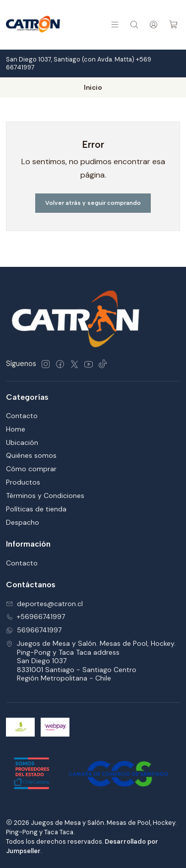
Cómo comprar (31, 469)
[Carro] (173, 25)
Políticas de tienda (36, 509)
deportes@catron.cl (44, 604)
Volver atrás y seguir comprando (93, 203)
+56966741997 (35, 617)
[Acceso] (154, 25)
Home (16, 429)
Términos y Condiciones (45, 496)
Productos (23, 482)
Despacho (23, 522)
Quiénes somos (31, 455)
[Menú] (115, 25)
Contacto (22, 416)
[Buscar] (134, 25)
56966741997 (34, 630)
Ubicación (22, 442)
